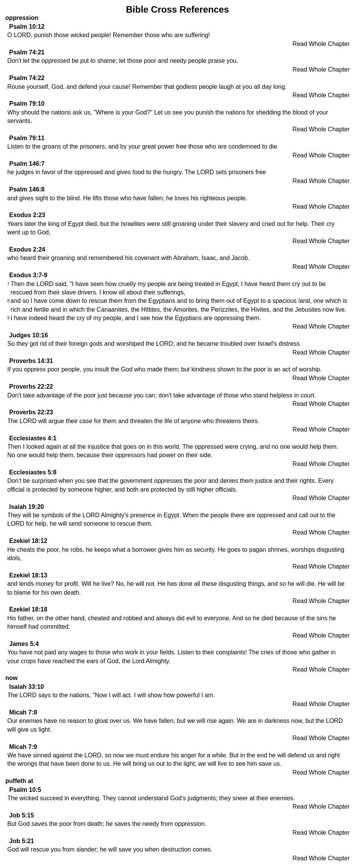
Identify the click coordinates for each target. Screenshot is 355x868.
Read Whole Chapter (321, 44)
